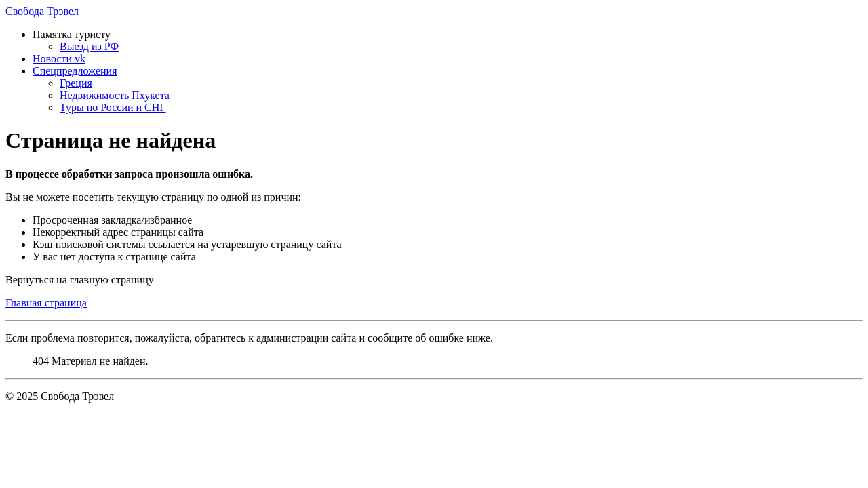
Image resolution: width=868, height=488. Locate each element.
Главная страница (46, 303)
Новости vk (59, 59)
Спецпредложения (75, 71)
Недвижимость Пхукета (115, 95)
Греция (76, 83)
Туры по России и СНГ (113, 107)
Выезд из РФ (89, 46)
